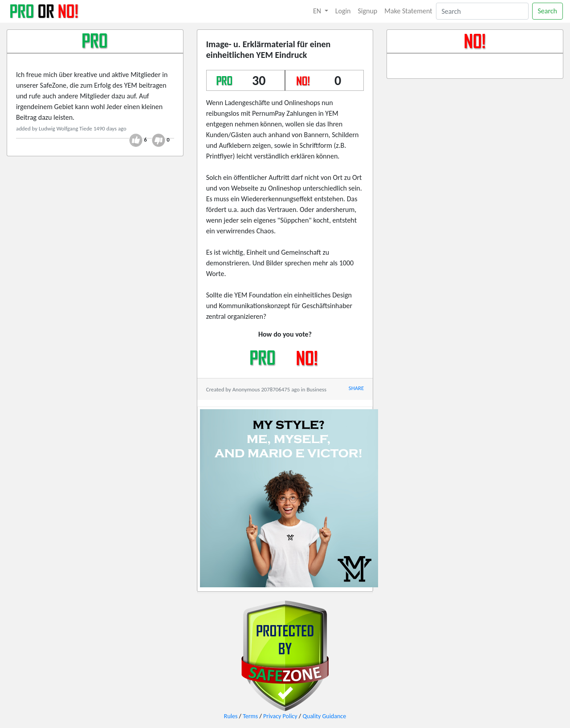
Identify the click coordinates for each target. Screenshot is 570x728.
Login (343, 11)
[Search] (482, 11)
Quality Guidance (324, 716)
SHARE (356, 388)
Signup (368, 11)
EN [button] (318, 11)
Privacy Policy (280, 716)
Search (548, 11)
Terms (250, 716)
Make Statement (408, 11)
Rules (231, 716)
